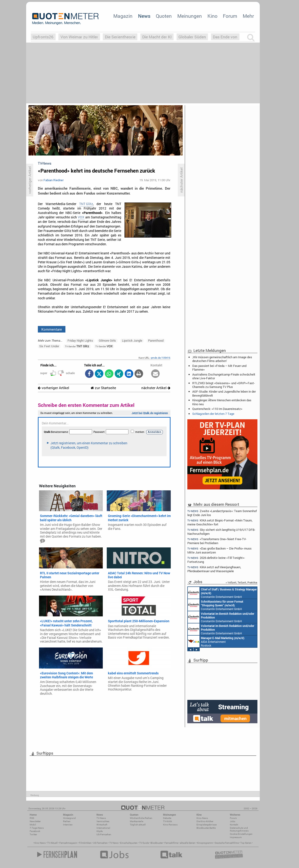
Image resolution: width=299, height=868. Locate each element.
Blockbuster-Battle (206, 828)
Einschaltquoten (129, 843)
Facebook (35, 831)
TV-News (101, 818)
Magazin (123, 16)
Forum (230, 16)
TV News (114, 843)
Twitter (33, 834)
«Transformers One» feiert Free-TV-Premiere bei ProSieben (217, 541)
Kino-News (202, 818)
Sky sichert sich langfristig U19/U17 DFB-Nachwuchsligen (221, 532)
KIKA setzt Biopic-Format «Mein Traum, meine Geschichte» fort (220, 522)
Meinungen (190, 16)
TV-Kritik (167, 821)
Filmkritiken (85, 843)
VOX (81, 217)
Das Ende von (225, 37)
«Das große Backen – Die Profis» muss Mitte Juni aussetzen (219, 550)
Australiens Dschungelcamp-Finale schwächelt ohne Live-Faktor (224, 376)
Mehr (248, 16)
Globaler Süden (192, 37)
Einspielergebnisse (206, 825)
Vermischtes (103, 821)
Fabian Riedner (53, 180)
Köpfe (100, 831)
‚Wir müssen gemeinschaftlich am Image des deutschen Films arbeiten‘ (222, 359)
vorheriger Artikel (53, 388)
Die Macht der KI (157, 37)
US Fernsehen (100, 843)
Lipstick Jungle (132, 340)
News (144, 16)
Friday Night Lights (80, 340)
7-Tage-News (37, 828)
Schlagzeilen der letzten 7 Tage (213, 414)
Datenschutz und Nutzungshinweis (239, 829)
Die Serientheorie (120, 37)
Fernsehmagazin (68, 843)
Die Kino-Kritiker (205, 821)
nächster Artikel (156, 388)
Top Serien (246, 843)
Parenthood (156, 340)
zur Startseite (103, 388)
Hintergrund (69, 818)
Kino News (40, 843)
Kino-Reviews (170, 825)
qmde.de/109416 (160, 358)
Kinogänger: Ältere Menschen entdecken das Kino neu (222, 402)
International (103, 828)
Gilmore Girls (107, 340)
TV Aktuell (52, 843)
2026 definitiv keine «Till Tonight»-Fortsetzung (216, 560)
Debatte (167, 818)
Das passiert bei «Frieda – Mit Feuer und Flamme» (219, 368)
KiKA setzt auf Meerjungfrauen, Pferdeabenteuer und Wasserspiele (214, 569)
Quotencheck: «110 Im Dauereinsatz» (217, 409)
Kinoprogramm (205, 843)
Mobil (33, 825)
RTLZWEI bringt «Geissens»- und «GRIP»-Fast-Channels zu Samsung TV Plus (224, 385)
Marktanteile (137, 821)
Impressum (236, 837)
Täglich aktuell (138, 825)
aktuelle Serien (188, 843)
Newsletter (35, 821)
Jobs (233, 821)
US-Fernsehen (104, 834)
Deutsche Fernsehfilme (227, 843)
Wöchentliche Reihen (141, 818)
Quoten (164, 16)
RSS (32, 818)
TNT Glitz (86, 204)
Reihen (67, 821)
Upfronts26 (43, 37)
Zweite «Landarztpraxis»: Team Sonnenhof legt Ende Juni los (222, 513)
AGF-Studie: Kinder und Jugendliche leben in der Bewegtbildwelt (224, 393)
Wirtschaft (102, 825)
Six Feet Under (49, 346)
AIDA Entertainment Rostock (216, 641)
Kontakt (234, 825)
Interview (68, 825)
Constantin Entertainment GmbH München (222, 593)
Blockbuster (157, 843)
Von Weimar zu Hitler (79, 37)
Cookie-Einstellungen (241, 834)
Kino (212, 16)
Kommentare (52, 329)
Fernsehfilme (171, 843)
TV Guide (144, 843)
